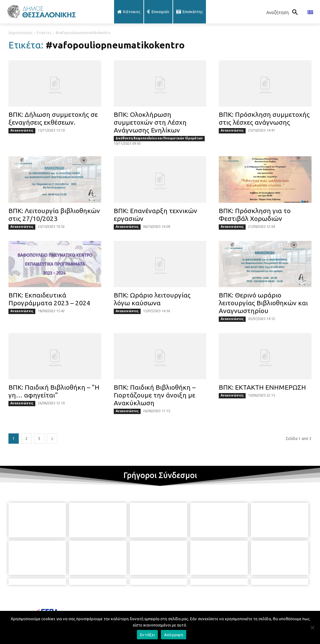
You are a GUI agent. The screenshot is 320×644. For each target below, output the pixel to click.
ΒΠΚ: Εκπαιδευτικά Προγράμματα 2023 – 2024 (49, 299)
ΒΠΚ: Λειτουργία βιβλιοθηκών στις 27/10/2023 (54, 215)
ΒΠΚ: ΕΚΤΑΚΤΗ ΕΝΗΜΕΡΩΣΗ (262, 387)
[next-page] (52, 439)
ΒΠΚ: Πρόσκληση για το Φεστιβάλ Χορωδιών (255, 215)
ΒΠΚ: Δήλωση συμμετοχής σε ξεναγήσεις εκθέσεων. (53, 118)
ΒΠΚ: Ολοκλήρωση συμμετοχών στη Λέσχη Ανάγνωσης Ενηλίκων (150, 122)
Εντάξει (147, 635)
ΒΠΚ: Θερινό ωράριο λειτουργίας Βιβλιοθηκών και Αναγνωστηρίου (263, 303)
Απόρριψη (174, 635)
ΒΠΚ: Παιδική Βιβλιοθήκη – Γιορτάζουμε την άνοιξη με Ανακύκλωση (155, 395)
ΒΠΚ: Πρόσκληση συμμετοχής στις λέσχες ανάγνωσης (264, 118)
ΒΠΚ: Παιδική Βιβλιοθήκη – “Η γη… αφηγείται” (54, 391)
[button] (284, 12)
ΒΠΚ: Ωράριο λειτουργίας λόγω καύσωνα (152, 299)
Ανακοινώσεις (22, 130)
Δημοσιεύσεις (20, 33)
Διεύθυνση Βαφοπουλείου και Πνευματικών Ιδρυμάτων (159, 138)
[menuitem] (310, 12)
